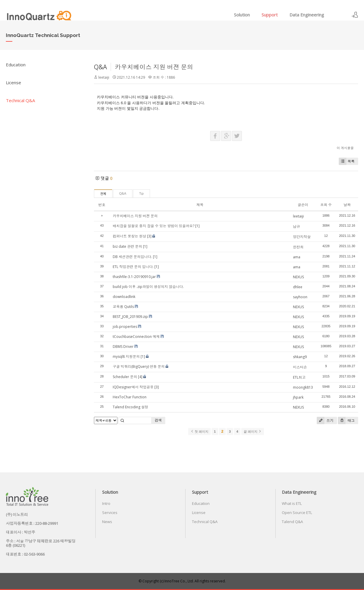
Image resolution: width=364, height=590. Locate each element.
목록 (347, 161)
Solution (242, 15)
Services (110, 513)
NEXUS (298, 277)
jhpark (298, 397)
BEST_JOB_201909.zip (130, 317)
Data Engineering (307, 15)
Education (16, 65)
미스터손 (300, 367)
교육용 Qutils (123, 307)
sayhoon (300, 297)
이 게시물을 (345, 148)
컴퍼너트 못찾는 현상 (129, 236)
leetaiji (104, 77)
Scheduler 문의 (125, 377)
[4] (140, 377)
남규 (296, 226)
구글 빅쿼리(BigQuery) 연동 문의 (139, 366)
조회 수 (326, 205)
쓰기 (325, 420)
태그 (346, 420)
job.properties (125, 327)
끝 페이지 (253, 431)
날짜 (347, 205)
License (14, 82)
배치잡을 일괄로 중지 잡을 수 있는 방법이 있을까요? (154, 226)
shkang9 (300, 357)
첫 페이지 (199, 431)
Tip (141, 194)
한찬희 (298, 247)
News (107, 522)
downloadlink (124, 297)
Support (270, 15)
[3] (149, 236)
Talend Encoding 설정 (130, 407)
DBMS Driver (123, 347)
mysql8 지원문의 (126, 356)
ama (297, 257)
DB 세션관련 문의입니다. (132, 257)
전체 (103, 194)
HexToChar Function (130, 397)
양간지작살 (302, 237)
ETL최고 (299, 377)
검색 (158, 420)
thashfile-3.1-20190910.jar (134, 277)
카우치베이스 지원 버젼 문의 (154, 67)
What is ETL (292, 503)
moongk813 (303, 387)
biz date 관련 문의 (127, 246)
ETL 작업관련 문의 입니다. (133, 267)
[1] (197, 226)
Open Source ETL (297, 513)
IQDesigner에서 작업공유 (133, 387)
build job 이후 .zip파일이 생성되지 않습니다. (148, 287)
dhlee (298, 287)
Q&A (100, 67)
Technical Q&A (20, 100)
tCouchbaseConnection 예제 (136, 337)
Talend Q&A (292, 522)
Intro (106, 503)
